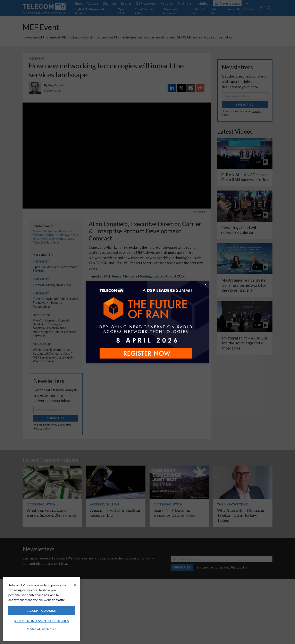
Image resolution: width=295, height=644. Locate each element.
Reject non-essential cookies (42, 621)
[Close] (75, 585)
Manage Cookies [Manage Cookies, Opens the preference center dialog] (42, 629)
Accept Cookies (42, 611)
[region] (42, 609)
